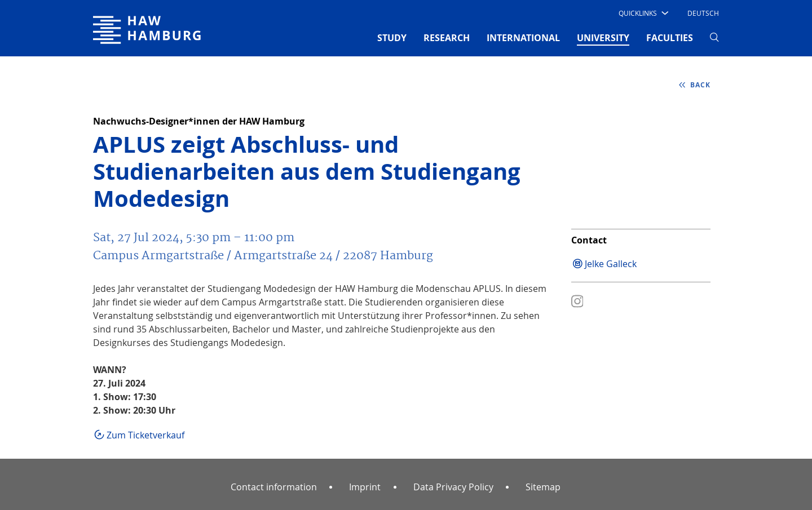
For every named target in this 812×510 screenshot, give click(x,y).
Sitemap (543, 487)
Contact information (274, 487)
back (699, 85)
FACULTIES (670, 38)
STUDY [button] (392, 38)
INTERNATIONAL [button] (523, 38)
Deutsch (703, 13)
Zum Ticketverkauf (147, 435)
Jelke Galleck (611, 264)
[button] (643, 13)
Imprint (365, 487)
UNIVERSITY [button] (603, 37)
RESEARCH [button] (447, 38)
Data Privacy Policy (453, 487)
